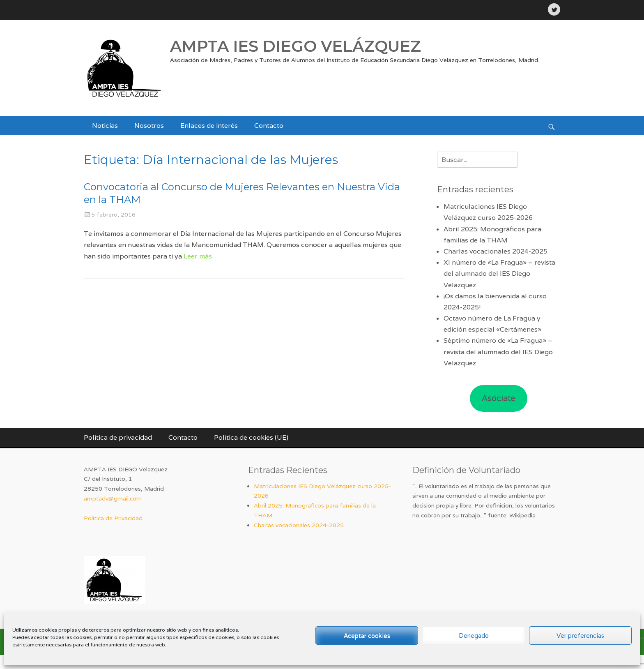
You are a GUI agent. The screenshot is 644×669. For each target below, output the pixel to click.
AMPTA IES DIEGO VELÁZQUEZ (296, 46)
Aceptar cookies (367, 636)
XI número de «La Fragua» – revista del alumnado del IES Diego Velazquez (499, 273)
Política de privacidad (118, 437)
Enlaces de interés (209, 126)
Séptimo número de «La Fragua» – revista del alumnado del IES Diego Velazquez (498, 352)
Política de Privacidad (113, 518)
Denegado (474, 636)
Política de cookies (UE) (251, 437)
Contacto (269, 126)
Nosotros (149, 126)
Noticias (105, 126)
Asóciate (499, 398)
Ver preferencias (580, 636)
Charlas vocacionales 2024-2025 (496, 251)
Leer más (198, 256)
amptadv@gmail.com (113, 498)
